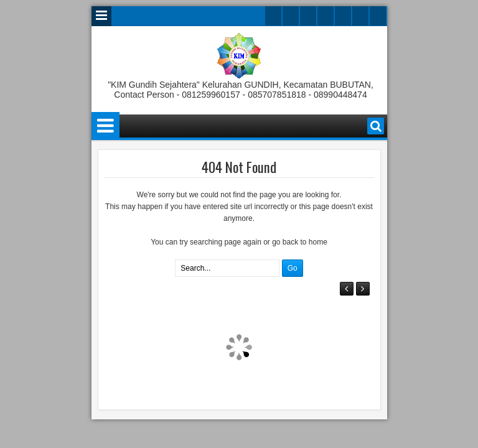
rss (326, 16)
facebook (291, 16)
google (308, 16)
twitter (273, 16)
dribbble (360, 16)
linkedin (343, 16)
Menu (101, 16)
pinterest (378, 16)
